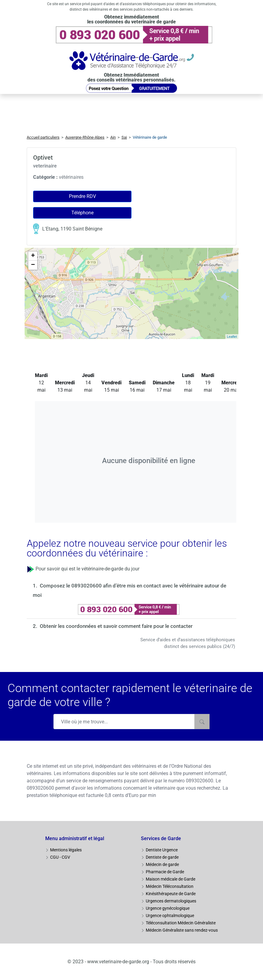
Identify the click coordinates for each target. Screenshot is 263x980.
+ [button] (33, 256)
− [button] (33, 265)
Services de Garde (161, 838)
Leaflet (232, 337)
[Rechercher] (202, 722)
